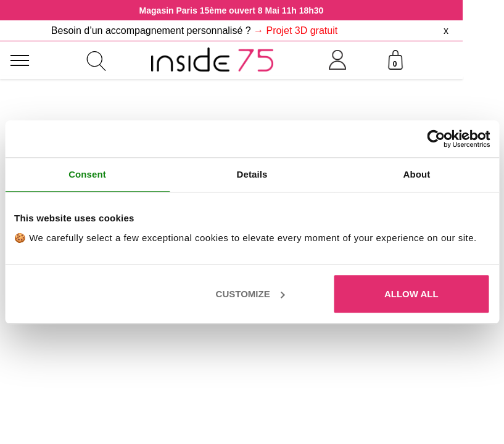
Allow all (411, 294)
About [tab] (417, 174)
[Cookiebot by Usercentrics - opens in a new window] (436, 139)
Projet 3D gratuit (302, 31)
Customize (250, 294)
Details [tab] (252, 174)
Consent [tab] (87, 174)
